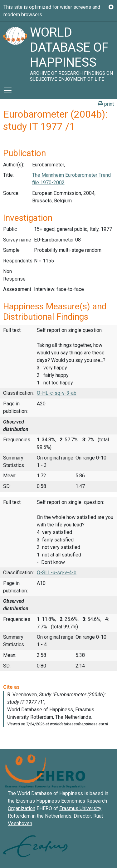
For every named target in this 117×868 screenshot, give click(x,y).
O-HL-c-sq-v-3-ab (57, 393)
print (106, 104)
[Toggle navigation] (8, 90)
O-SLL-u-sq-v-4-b (57, 573)
